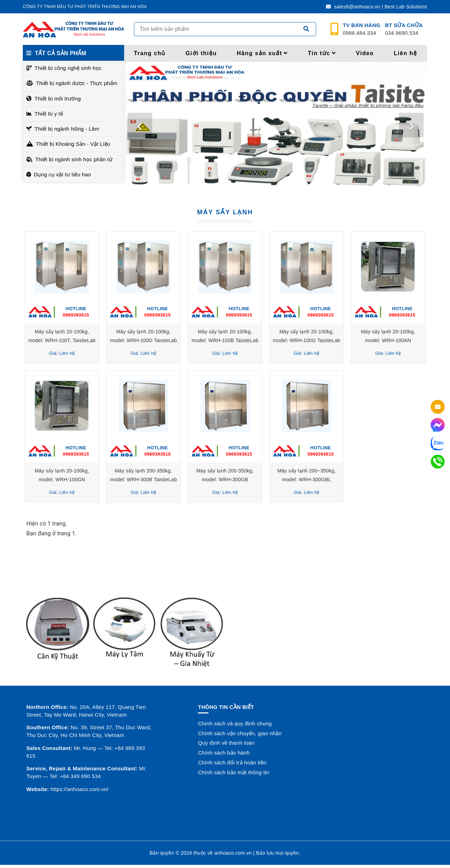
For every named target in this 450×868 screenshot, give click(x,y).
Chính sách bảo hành (224, 753)
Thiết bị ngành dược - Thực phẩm (77, 83)
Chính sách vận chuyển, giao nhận (240, 733)
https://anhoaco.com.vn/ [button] (80, 789)
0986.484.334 (362, 29)
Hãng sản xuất (262, 53)
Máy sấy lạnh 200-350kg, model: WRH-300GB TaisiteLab (225, 479)
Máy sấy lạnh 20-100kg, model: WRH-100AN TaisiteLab (388, 340)
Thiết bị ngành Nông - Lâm (67, 129)
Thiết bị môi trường (58, 99)
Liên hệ (406, 53)
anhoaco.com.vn (233, 853)
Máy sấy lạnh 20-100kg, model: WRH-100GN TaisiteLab (62, 479)
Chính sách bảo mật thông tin (233, 772)
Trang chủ (150, 53)
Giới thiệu (201, 53)
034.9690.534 (404, 29)
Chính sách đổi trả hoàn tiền (232, 762)
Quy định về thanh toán (226, 743)
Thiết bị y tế (49, 114)
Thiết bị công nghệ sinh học (68, 68)
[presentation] (140, 125)
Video (365, 53)
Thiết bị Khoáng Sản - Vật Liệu (73, 144)
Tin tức (322, 53)
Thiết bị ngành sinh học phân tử (74, 159)
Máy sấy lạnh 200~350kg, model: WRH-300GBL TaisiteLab (307, 479)
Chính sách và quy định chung (235, 723)
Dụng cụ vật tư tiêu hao (62, 174)
